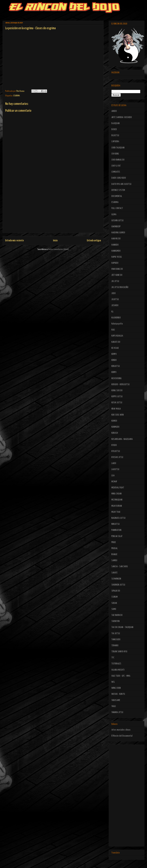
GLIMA (114, 214)
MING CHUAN (116, 494)
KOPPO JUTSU (117, 397)
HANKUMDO (116, 251)
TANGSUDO (116, 639)
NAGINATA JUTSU (118, 518)
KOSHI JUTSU (117, 403)
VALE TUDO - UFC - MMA (121, 676)
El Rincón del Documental (122, 736)
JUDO (114, 293)
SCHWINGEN (116, 579)
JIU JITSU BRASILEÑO (120, 287)
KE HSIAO (115, 348)
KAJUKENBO (116, 318)
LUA (113, 476)
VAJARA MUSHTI (118, 670)
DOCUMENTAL (117, 196)
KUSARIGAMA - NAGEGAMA (122, 439)
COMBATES (116, 172)
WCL (113, 682)
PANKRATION (116, 530)
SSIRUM (114, 597)
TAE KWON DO (117, 615)
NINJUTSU (115, 524)
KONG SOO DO (117, 390)
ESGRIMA (17, 96)
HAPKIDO (115, 263)
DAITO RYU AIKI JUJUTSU (121, 184)
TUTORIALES (116, 664)
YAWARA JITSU (117, 712)
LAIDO (114, 463)
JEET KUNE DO (117, 275)
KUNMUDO (115, 427)
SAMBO (114, 560)
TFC (113, 658)
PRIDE (114, 542)
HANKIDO (115, 245)
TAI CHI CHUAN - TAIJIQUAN (122, 627)
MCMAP (114, 482)
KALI (113, 330)
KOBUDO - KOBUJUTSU (120, 384)
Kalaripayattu (117, 324)
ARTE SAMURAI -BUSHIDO (122, 117)
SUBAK (114, 603)
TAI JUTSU (116, 633)
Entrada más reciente (15, 241)
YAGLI (114, 706)
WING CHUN (116, 688)
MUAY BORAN (117, 506)
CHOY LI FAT (116, 166)
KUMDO (114, 421)
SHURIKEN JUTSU (118, 585)
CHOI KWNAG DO (118, 160)
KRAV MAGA (116, 409)
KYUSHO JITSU (117, 457)
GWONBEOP (116, 227)
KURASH (115, 433)
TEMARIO (115, 646)
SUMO (114, 609)
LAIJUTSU (115, 469)
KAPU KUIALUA (117, 336)
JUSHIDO (115, 305)
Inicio (55, 241)
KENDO (114, 360)
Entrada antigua (94, 241)
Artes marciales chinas (121, 730)
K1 (112, 312)
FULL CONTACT (117, 208)
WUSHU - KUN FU (118, 694)
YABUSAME (116, 700)
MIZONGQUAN (117, 500)
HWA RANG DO (117, 269)
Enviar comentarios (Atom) (58, 249)
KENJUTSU (116, 366)
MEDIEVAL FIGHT (118, 488)
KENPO (114, 372)
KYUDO (114, 445)
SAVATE (114, 573)
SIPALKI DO (116, 591)
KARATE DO (116, 342)
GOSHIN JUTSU (117, 221)
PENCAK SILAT (117, 536)
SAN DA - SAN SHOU (120, 567)
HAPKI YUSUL (117, 257)
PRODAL (114, 548)
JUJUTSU (115, 299)
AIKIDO (114, 111)
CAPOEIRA (115, 141)
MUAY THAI (116, 512)
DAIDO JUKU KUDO (119, 178)
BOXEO (114, 129)
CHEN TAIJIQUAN (118, 148)
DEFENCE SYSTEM (118, 190)
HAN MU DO (116, 239)
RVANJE (114, 554)
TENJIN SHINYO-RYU (119, 652)
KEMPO (114, 354)
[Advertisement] (53, 210)
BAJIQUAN (115, 123)
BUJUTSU (115, 135)
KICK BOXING (116, 378)
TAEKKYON (115, 621)
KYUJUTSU (116, 451)
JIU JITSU (115, 281)
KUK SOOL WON (118, 415)
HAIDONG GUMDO (118, 233)
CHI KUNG (115, 154)
